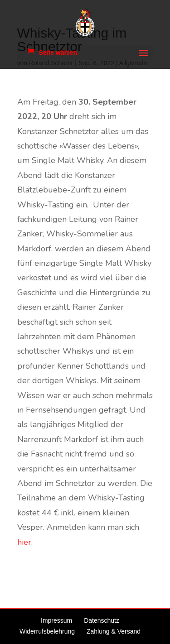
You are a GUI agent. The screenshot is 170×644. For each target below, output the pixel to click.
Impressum (56, 620)
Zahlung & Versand (114, 631)
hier (24, 542)
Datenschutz (102, 620)
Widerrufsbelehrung (47, 631)
